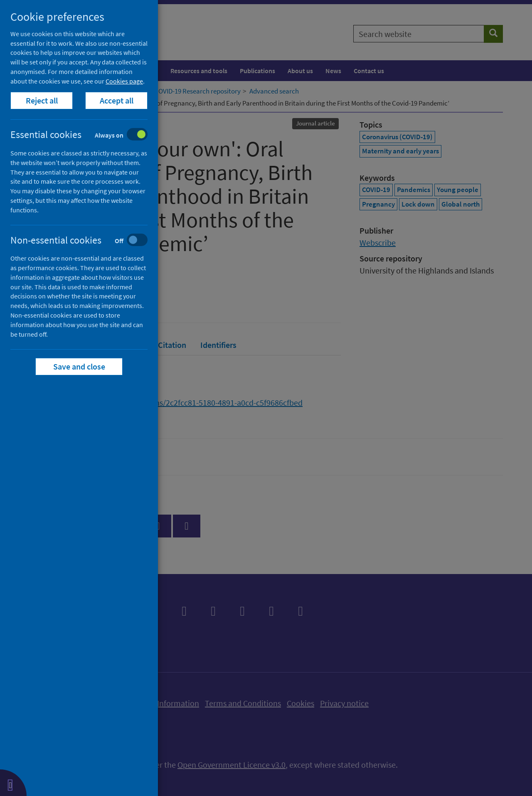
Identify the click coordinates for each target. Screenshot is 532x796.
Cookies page (124, 81)
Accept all (117, 100)
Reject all (42, 100)
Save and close (79, 366)
